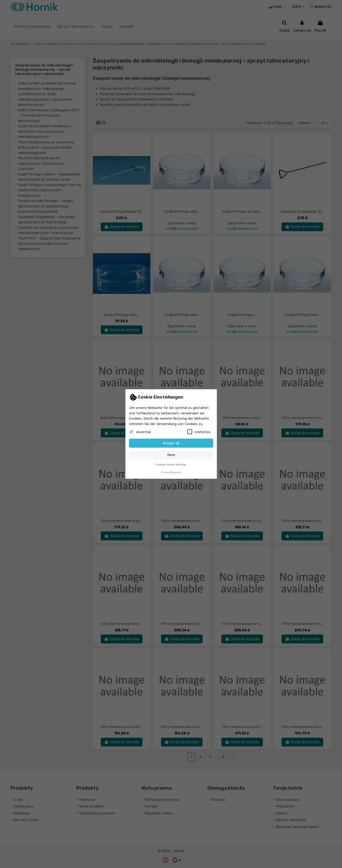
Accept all (171, 443)
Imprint (177, 472)
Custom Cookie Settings (171, 465)
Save (171, 455)
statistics (199, 432)
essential (140, 432)
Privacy (166, 472)
